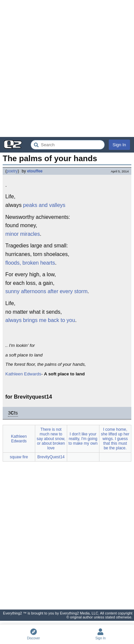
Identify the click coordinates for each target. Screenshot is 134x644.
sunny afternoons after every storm (46, 291)
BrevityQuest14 (51, 457)
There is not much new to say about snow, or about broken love (51, 439)
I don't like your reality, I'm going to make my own (83, 439)
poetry (12, 171)
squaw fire (19, 457)
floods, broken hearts (30, 263)
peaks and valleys (44, 205)
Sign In (119, 145)
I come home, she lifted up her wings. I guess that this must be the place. (115, 439)
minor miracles (23, 234)
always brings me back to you (40, 320)
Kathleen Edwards (23, 374)
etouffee (35, 171)
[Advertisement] (67, 68)
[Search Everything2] (68, 145)
